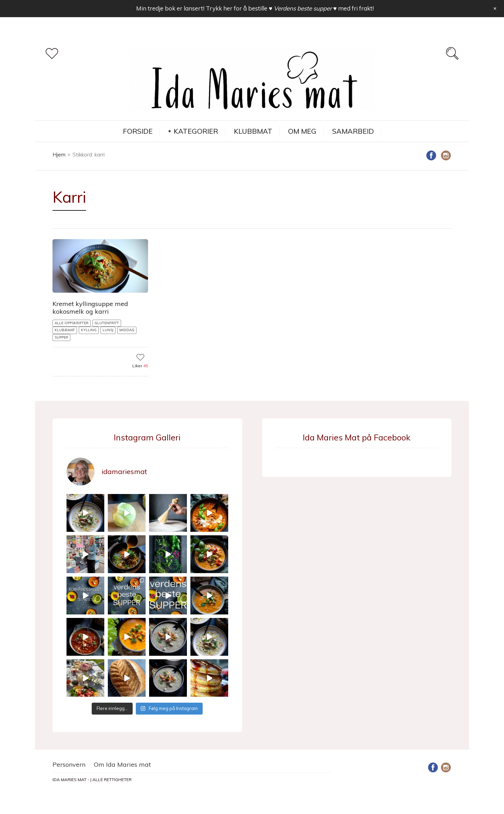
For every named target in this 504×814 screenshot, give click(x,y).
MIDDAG (127, 330)
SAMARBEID (353, 131)
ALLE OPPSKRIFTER (72, 323)
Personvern (69, 764)
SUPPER (61, 337)
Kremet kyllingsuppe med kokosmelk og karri (90, 308)
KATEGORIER (196, 131)
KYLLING (89, 330)
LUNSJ (108, 330)
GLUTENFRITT (107, 323)
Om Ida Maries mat (122, 764)
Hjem (59, 155)
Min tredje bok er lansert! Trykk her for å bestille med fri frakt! (255, 8)
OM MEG (302, 131)
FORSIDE (138, 131)
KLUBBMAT (253, 131)
